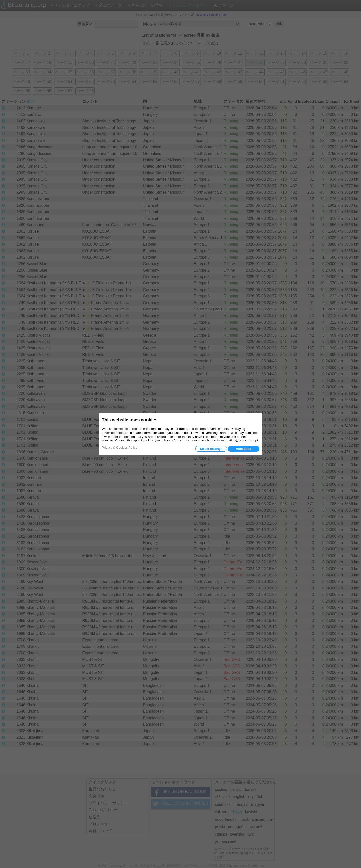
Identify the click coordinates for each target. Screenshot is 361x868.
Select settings (211, 449)
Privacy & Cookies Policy (120, 448)
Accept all (243, 449)
